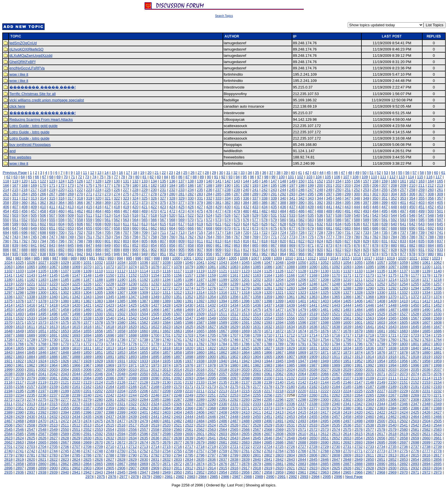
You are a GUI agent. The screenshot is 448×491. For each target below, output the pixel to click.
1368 (370, 297)
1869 (302, 352)
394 (339, 203)
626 (265, 224)
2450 (257, 417)
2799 (234, 455)
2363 (155, 408)
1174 (381, 275)
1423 (110, 305)
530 (265, 215)
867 (274, 245)
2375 (291, 408)
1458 (65, 310)
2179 (280, 387)
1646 (426, 327)
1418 (54, 305)
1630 (246, 327)
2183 (325, 387)
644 (431, 224)
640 (394, 224)
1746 (234, 340)
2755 (178, 451)
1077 (166, 267)
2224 (347, 391)
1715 (325, 335)
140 (209, 181)
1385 (121, 301)
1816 (144, 348)
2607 (268, 434)
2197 (42, 391)
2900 (54, 468)
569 (181, 220)
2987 (236, 477)
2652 (336, 438)
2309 (426, 400)
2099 (257, 378)
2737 (415, 447)
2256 (268, 395)
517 (145, 215)
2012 (155, 370)
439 (311, 207)
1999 (8, 370)
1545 (166, 318)
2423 (392, 412)
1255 (415, 284)
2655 (370, 438)
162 (412, 181)
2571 (302, 429)
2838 (234, 459)
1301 (54, 292)
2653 (347, 438)
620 (209, 224)
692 (431, 228)
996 (138, 258)
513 (108, 215)
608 (98, 224)
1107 (65, 271)
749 (71, 237)
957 (218, 254)
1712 (291, 335)
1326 (336, 292)
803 (126, 241)
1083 (234, 267)
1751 (291, 340)
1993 (381, 365)
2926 (347, 468)
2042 (54, 374)
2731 (347, 447)
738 (412, 233)
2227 (381, 391)
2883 (302, 464)
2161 (76, 387)
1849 (76, 352)
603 (52, 224)
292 (283, 194)
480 (246, 211)
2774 (392, 451)
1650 (31, 331)
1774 (110, 344)
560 (98, 220)
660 (135, 228)
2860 (42, 464)
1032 (99, 262)
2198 (54, 391)
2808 (336, 455)
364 (61, 203)
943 (89, 254)
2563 (212, 429)
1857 (166, 352)
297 (329, 194)
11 (85, 173)
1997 (426, 365)
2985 (214, 477)
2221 (313, 391)
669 (218, 228)
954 (191, 254)
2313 (31, 404)
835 (421, 241)
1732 (76, 340)
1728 (31, 340)
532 (283, 215)
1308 (133, 292)
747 (52, 237)
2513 (88, 425)
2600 (189, 434)
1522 (347, 314)
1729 (42, 340)
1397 (257, 301)
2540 (392, 425)
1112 (121, 271)
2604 (234, 434)
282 (191, 194)
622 (228, 224)
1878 (404, 352)
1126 (280, 271)
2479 (144, 421)
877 (366, 245)
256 (394, 190)
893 (71, 250)
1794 (336, 344)
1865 (257, 352)
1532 (20, 318)
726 (301, 233)
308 (431, 194)
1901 (223, 357)
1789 (280, 344)
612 (135, 224)
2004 (65, 370)
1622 (155, 327)
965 (292, 254)
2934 (438, 468)
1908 (302, 357)
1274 (189, 288)
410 (43, 207)
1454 (20, 310)
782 (375, 237)
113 (402, 177)
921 (329, 250)
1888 (76, 357)
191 (237, 185)
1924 (42, 361)
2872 (178, 464)
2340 (336, 404)
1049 (291, 262)
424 (172, 207)
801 (108, 241)
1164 (268, 275)
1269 (133, 288)
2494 (313, 421)
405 (440, 203)
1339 (42, 297)
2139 (268, 382)
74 (94, 177)
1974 (166, 365)
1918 (415, 357)
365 (71, 203)
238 (228, 190)
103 (309, 177)
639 (385, 224)
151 (311, 181)
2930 (392, 468)
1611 (31, 327)
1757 (358, 340)
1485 (370, 310)
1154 (155, 275)
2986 (225, 477)
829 (366, 241)
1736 (121, 340)
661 (145, 228)
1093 (347, 267)
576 (246, 220)
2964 (336, 472)
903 (163, 250)
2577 (370, 429)
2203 (110, 391)
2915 (223, 468)
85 (173, 177)
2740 (8, 451)
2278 (76, 400)
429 (218, 207)
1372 (415, 297)
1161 (234, 275)
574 (228, 220)
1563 (370, 318)
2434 (76, 417)
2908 (144, 468)
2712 (133, 447)
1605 (404, 322)
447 (385, 207)
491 (348, 211)
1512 (234, 314)
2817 (438, 455)
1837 (381, 348)
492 (357, 211)
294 (301, 194)
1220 (20, 284)
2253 (234, 395)
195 (274, 185)
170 (43, 185)
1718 (358, 335)
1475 (257, 310)
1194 (166, 280)
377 (181, 203)
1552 (246, 318)
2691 (336, 442)
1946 (291, 361)
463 (89, 211)
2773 (381, 451)
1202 (257, 280)
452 (431, 207)
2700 (438, 442)
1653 (65, 331)
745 (34, 237)
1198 (212, 280)
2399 (121, 412)
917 (292, 250)
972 (357, 254)
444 (357, 207)
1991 (358, 365)
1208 (325, 280)
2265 (370, 395)
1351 (178, 297)
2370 (234, 408)
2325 (166, 404)
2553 (99, 429)
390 (301, 203)
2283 (133, 400)
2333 (257, 404)
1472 (223, 310)
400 (394, 203)
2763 (268, 451)
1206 (302, 280)
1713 (302, 335)
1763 (426, 340)
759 (163, 237)
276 (135, 194)
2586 (31, 434)
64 (23, 177)
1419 (65, 305)
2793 (166, 455)
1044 (234, 262)
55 (400, 173)
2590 (76, 434)
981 (440, 254)
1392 (200, 301)
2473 (76, 421)
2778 (438, 451)
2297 (291, 400)
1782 (200, 344)
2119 (42, 382)
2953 (212, 472)
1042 (212, 262)
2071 (381, 374)
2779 (8, 455)
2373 (268, 408)
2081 (54, 378)
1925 (54, 361)
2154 (438, 382)
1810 (76, 348)
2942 (88, 472)
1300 (42, 292)
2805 (302, 455)
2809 (347, 455)
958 (228, 254)
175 (89, 185)
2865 (99, 464)
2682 (234, 442)
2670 (99, 442)
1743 (200, 340)
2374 (280, 408)
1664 (189, 331)
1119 (200, 271)
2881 (280, 464)
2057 (223, 374)
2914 (212, 468)
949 (145, 254)
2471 (54, 421)
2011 (144, 370)
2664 (31, 442)
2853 (404, 459)
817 (255, 241)
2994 (316, 477)
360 (25, 203)
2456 (325, 417)
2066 (325, 374)
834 (412, 241)
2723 (257, 447)
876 (357, 245)
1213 (381, 280)
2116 (8, 382)
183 (163, 185)
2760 (234, 451)
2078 (20, 378)
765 (218, 237)
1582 (144, 322)
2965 (347, 472)
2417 (325, 412)
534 (301, 215)
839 (15, 245)
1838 (392, 348)
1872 (336, 352)
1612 (42, 327)
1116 (166, 271)
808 (172, 241)
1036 (144, 262)
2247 (166, 395)
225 (108, 190)
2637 (166, 438)
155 (348, 181)
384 (246, 203)
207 (385, 185)
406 (6, 207)
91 (216, 177)
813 (218, 241)
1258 (8, 288)
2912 (189, 468)
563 (126, 220)
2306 (392, 400)
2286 (166, 400)
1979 (223, 365)
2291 (223, 400)
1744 (212, 340)
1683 (404, 331)
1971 (133, 365)
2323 (144, 404)
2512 (76, 425)
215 (15, 190)
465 (108, 211)
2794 (178, 455)
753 (108, 237)
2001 (31, 370)
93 (230, 177)
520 (172, 215)
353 (403, 198)
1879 (415, 352)
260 (431, 190)
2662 (8, 442)
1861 (212, 352)
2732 (358, 447)
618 (191, 224)
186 (191, 185)
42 (307, 173)
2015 (189, 370)
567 (163, 220)
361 (34, 203)
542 (375, 215)
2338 (313, 404)
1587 (200, 322)
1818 (166, 348)
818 (265, 241)
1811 (88, 348)
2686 (280, 442)
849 (108, 245)
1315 (212, 292)
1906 (280, 357)
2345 (392, 404)
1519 (313, 314)
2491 (280, 421)
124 (61, 181)
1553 (257, 318)
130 (117, 181)
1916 (392, 357)
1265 (88, 288)
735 (385, 233)
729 (329, 233)
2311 (8, 404)
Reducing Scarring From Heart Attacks (41, 119)
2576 (358, 429)
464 (98, 211)
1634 (291, 327)
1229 (121, 284)
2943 (99, 472)
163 (421, 181)
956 (209, 254)
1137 (404, 271)
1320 (268, 292)
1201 (246, 280)
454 (6, 211)
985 (37, 258)
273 (108, 194)
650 (43, 228)
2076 (438, 374)
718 (228, 233)
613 (145, 224)
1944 (268, 361)
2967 (370, 472)
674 (265, 228)
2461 (381, 417)
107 (346, 177)
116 (429, 177)
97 (259, 177)
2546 (20, 429)
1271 (155, 288)
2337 (302, 404)
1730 (54, 340)
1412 (426, 301)
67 (44, 177)
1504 (144, 314)
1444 (347, 305)
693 (440, 228)
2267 (392, 395)
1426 (144, 305)
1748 (257, 340)
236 (209, 190)
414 (80, 207)
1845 (31, 352)
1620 (133, 327)
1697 (121, 335)
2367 (200, 408)
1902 (234, 357)
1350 (166, 297)
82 (152, 177)
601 (34, 224)
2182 (313, 387)
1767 (31, 344)
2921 (291, 468)
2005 (76, 370)
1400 (291, 301)
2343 (370, 404)
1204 (280, 280)
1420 (76, 305)
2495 (325, 421)
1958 (426, 361)
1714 (313, 335)
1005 (233, 258)
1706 (223, 335)
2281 (110, 400)
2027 (325, 370)
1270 (144, 288)
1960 (8, 365)
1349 (155, 297)
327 (163, 198)
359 (15, 203)
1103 (20, 271)
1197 (200, 280)
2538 (370, 425)
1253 (392, 284)
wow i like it (19, 74)
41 (300, 173)
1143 (31, 275)
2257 (280, 395)
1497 (65, 314)
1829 (291, 348)
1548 (200, 318)
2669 (88, 442)
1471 (212, 310)
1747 (246, 340)
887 (15, 250)
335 (237, 198)
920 (320, 250)
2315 (54, 404)
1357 (246, 297)
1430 (189, 305)
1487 (392, 310)
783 (385, 237)
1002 (199, 258)
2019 (234, 370)
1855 (144, 352)
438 (301, 207)
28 (207, 173)
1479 (302, 310)
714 (191, 233)
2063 (291, 374)
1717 (347, 335)
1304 (88, 292)
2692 (347, 442)
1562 (358, 318)
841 (34, 245)
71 (73, 177)
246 (301, 190)
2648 (291, 438)
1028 (54, 262)
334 (228, 198)
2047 (110, 374)
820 (283, 241)
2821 (42, 459)
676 (283, 228)
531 (274, 215)
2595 (133, 434)
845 (71, 245)
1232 (155, 284)
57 (415, 173)
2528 (257, 425)
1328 (358, 292)
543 (385, 215)
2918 (257, 468)
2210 (189, 391)
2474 (88, 421)
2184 (336, 387)
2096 (223, 378)
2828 (121, 459)
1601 (358, 322)
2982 (180, 477)
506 (43, 215)
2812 (381, 455)
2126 (121, 382)
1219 (8, 284)
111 (383, 177)
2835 (200, 459)
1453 (8, 310)
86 (180, 177)
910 (228, 250)
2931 (404, 468)
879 (385, 245)
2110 (381, 378)
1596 (302, 322)
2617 (381, 434)
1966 (76, 365)
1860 (200, 352)
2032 (381, 370)
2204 (121, 391)
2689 (313, 442)
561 (108, 220)
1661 (155, 331)
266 (43, 194)
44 (321, 173)
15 (114, 173)
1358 (257, 297)
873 (329, 245)
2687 (291, 442)
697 (34, 233)
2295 (268, 400)
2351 (20, 408)
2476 (110, 421)
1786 (246, 344)
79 (130, 177)
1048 (280, 262)
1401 (302, 301)
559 (89, 220)
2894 (426, 464)
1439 (291, 305)
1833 (336, 348)
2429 (20, 417)
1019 (391, 258)
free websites (20, 157)
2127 (133, 382)
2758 (212, 451)
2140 (280, 382)
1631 (257, 327)
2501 (392, 421)
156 (357, 181)
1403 (325, 301)
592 (394, 220)
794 (43, 241)
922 (339, 250)
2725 (280, 447)
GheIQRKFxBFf (22, 62)
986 (46, 258)
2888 (358, 464)
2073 (404, 374)
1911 (336, 357)
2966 (358, 472)
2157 (31, 387)
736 (394, 233)
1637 (325, 327)
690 (412, 228)
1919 (426, 357)
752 (98, 237)
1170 (336, 275)
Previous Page (15, 173)
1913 (358, 357)
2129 (155, 382)
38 (278, 173)
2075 (426, 374)
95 (245, 177)
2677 (178, 442)
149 (292, 181)
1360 (280, 297)
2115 (438, 378)
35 (257, 173)
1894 (144, 357)
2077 (8, 378)
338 (265, 198)
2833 (178, 459)
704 (98, 233)
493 (366, 211)
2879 (257, 464)
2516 (121, 425)
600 (25, 224)
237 (218, 190)
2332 (246, 404)
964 (283, 254)
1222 (42, 284)
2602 (212, 434)
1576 (76, 322)
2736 (404, 447)
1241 (257, 284)
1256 (426, 284)
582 (301, 220)
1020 (402, 258)
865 (255, 245)
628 (283, 224)
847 (89, 245)
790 (6, 241)
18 (135, 173)
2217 (268, 391)
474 (191, 211)
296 (320, 194)
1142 (20, 275)
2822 (54, 459)
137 (181, 181)
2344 (381, 404)
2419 (347, 412)
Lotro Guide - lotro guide (29, 132)
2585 (20, 434)
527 (237, 215)
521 (181, 215)
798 (80, 241)
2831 (155, 459)
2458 (347, 417)
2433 (65, 417)
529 (255, 215)
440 (320, 207)
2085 (99, 378)
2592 (99, 434)
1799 (392, 344)
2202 (99, 391)
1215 (404, 280)
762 (191, 237)
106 (337, 177)
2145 (336, 382)
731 (348, 233)
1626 (200, 327)
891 (52, 250)
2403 (166, 412)
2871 (166, 464)
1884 (31, 357)
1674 (302, 331)
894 (80, 250)
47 (343, 173)
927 (385, 250)
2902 (76, 468)
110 (374, 177)
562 (117, 220)
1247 (325, 284)
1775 (121, 344)
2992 (293, 477)
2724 (268, 447)
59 (429, 173)
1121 (223, 271)
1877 (392, 352)
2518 (144, 425)
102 (300, 177)
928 (394, 250)
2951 (189, 472)
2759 (223, 451)
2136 (234, 382)
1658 (121, 331)
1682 (392, 331)
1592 (257, 322)
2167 (144, 387)
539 (348, 215)
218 (43, 190)
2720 (223, 447)
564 (135, 220)
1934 (155, 361)
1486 (381, 310)
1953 (370, 361)
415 (89, 207)
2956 (246, 472)
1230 (133, 284)
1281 (268, 288)
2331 (234, 404)
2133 (200, 382)
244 (283, 190)
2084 (88, 378)
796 (61, 241)
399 (385, 203)
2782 (42, 455)
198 (301, 185)
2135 (223, 382)
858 (191, 245)
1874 (358, 352)
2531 (291, 425)
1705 (212, 335)
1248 (336, 284)
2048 (121, 374)
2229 (404, 391)
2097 (234, 378)
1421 (88, 305)
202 (339, 185)
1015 (346, 258)
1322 (291, 292)
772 (283, 237)
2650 (313, 438)
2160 (65, 387)
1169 (325, 275)
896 (98, 250)
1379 (54, 301)
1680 (370, 331)
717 (218, 233)
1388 (155, 301)
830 (375, 241)
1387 (144, 301)
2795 (189, 455)
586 (339, 220)
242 (265, 190)
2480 (155, 421)
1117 (178, 271)
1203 (268, 280)
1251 (370, 284)
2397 (99, 412)
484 (283, 211)
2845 (313, 459)
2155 (8, 387)
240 (246, 190)
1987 (313, 365)
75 (101, 177)
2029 (347, 370)
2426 (426, 412)
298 (339, 194)
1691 (54, 335)
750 (80, 237)
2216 (257, 391)
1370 (392, 297)
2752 (144, 451)
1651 (42, 331)
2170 (178, 387)
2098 (246, 378)
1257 (438, 284)
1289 (358, 288)
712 (172, 233)
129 (108, 181)
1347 (133, 297)
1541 (121, 318)
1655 (88, 331)
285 (218, 194)
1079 (189, 267)
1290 (370, 288)
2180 (291, 387)
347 (348, 198)
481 (255, 211)
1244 (291, 284)
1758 (370, 340)
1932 (133, 361)
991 (92, 258)
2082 (65, 378)
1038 (166, 262)
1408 (381, 301)
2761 (246, 451)
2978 (135, 477)
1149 (99, 275)
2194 (8, 391)
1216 (415, 280)
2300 (325, 400)
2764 (280, 451)
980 (431, 254)
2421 (370, 412)
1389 (166, 301)
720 (246, 233)
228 (135, 190)
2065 (313, 374)
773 (292, 237)
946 (117, 254)
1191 (133, 280)
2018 (223, 370)
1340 (54, 297)
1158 (200, 275)
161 (403, 181)
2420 (358, 412)
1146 (65, 275)
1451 (426, 305)
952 (172, 254)
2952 (200, 472)
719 (237, 233)
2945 (121, 472)
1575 (65, 322)
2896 (8, 468)
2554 (110, 429)
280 (172, 194)
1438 (280, 305)
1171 (347, 275)
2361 (133, 408)
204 (357, 185)
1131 (336, 271)
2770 (347, 451)
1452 (438, 305)
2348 (426, 404)
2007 (99, 370)
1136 (392, 271)
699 (52, 233)
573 (218, 220)
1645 (415, 327)
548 (431, 215)
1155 (166, 275)
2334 (268, 404)
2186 (358, 387)
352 (394, 198)
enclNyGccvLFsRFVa (27, 68)
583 (311, 220)
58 (422, 173)
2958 (268, 472)
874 (339, 245)
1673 (291, 331)
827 (348, 241)
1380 (65, 301)
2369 (223, 408)
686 (375, 228)
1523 (358, 314)
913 (255, 250)
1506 (166, 314)
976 (394, 254)
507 (52, 215)
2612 (325, 434)
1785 (234, 344)
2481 (166, 421)
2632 (110, 438)
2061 (268, 374)
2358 (99, 408)
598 (6, 224)
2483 (189, 421)
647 (15, 228)
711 (163, 233)
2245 (144, 395)
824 (320, 241)
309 (440, 194)
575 (237, 220)
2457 (336, 417)
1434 (234, 305)
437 (292, 207)
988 (64, 258)
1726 (8, 340)
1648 (8, 331)
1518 (302, 314)
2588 (54, 434)
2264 (358, 395)
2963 (325, 472)
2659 (415, 438)
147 (274, 181)
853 (145, 245)
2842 (280, 459)
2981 (169, 477)
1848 (65, 352)
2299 (313, 400)
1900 (212, 357)
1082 (223, 267)
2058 (234, 374)
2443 (178, 417)
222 (80, 190)
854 (154, 245)
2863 (76, 464)
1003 (210, 258)
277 (145, 194)
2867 (121, 464)
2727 (302, 447)
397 (366, 203)
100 (282, 177)
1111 (110, 271)
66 (37, 177)
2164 (110, 387)
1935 (166, 361)
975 (385, 254)
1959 (438, 361)
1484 (358, 310)
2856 (438, 459)
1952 (358, 361)
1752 (302, 340)
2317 (76, 404)
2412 (268, 412)
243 (274, 190)
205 (366, 185)
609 (108, 224)
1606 (415, 322)
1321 (280, 292)
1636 (313, 327)
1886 (54, 357)
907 (200, 250)
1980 (234, 365)
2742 (31, 451)
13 (99, 173)
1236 (200, 284)
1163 (257, 275)
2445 (200, 417)
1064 (20, 267)
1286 (325, 288)
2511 (65, 425)
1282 (280, 288)
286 (228, 194)
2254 (246, 395)
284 (209, 194)
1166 (291, 275)
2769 (336, 451)
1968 (99, 365)
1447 (381, 305)
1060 (415, 262)
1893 (133, 357)
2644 (246, 438)
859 (200, 245)
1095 (370, 267)
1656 (99, 331)
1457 (54, 310)
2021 (257, 370)
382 (228, 203)
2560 (178, 429)
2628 (65, 438)
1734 (99, 340)
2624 (20, 438)
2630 (88, 438)
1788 (268, 344)
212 (431, 185)
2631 (99, 438)
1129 (313, 271)
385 (255, 203)
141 (218, 181)
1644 (404, 327)
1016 (357, 258)
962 (265, 254)
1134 (370, 271)
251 (348, 190)
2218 (280, 391)
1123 (246, 271)
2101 (280, 378)
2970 (404, 472)
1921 (8, 361)
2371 (246, 408)
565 (145, 220)
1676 (325, 331)
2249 (189, 395)
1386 (133, 301)
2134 (212, 382)
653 (71, 228)
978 (412, 254)
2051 (155, 374)
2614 (347, 434)
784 (394, 237)
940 (61, 254)
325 (145, 198)
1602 (370, 322)
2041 (42, 374)
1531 (8, 318)
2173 (212, 387)
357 (440, 198)
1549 (212, 318)
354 (412, 198)
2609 (291, 434)
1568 (426, 318)
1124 (257, 271)
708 (135, 233)
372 (135, 203)
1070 (88, 267)
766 (228, 237)
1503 (133, 314)
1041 (200, 262)
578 (265, 220)
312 (25, 198)
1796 (358, 344)
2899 (42, 468)
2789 (121, 455)
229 (145, 190)
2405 (189, 412)
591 (385, 220)
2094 (200, 378)
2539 (381, 425)
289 (255, 194)
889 (34, 250)
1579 (110, 322)
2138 (257, 382)
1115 (155, 271)
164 (431, 181)
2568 (268, 429)
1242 (268, 284)
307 (421, 194)
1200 (234, 280)
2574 (336, 429)
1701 (166, 335)
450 (412, 207)
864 (246, 245)
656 (98, 228)
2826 (99, 459)
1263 (65, 288)
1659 (133, 331)
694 (6, 233)
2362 (144, 408)
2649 (302, 438)
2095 (212, 378)
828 (357, 241)
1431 (200, 305)
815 (237, 241)
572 (209, 220)
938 (43, 254)
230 (154, 190)
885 (440, 245)
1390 (178, 301)
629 (292, 224)
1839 (404, 348)
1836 (370, 348)
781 (366, 237)
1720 (381, 335)
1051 (313, 262)
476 (209, 211)
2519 (155, 425)
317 (71, 198)
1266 (99, 288)
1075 (144, 267)
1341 (65, 297)
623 (237, 224)
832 (394, 241)
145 (255, 181)
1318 (246, 292)
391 (311, 203)
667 (200, 228)
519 (163, 215)
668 (209, 228)
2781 (31, 455)
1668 (234, 331)
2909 (155, 468)
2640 (200, 438)
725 (292, 233)
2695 (381, 442)
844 (61, 245)
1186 (76, 280)
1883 (20, 357)
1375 (8, 301)
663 (163, 228)
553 (34, 220)
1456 (42, 310)
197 (292, 185)
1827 (268, 348)
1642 (381, 327)
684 (357, 228)
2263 (347, 395)
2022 (268, 370)
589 (366, 220)
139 (200, 181)
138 (191, 181)
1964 (54, 365)
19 (142, 173)
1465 (144, 310)
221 (71, 190)
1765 (8, 344)
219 (52, 190)
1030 (76, 262)
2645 (257, 438)
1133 (358, 271)
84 (166, 177)
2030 (358, 370)
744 (25, 237)
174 (80, 185)
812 (209, 241)
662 (154, 228)
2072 (392, 374)
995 (129, 258)
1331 (392, 292)
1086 (268, 267)
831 (385, 241)
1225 (76, 284)
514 (117, 215)
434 (265, 207)
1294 (415, 288)
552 (25, 220)
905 (181, 250)
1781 (189, 344)
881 (403, 245)
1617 (99, 327)
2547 (31, 429)
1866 (268, 352)
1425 (133, 305)
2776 (415, 451)
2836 (212, 459)
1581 (133, 322)
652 (61, 228)
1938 (200, 361)
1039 (178, 262)
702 (80, 233)
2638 (178, 438)
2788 (110, 455)
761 (181, 237)
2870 (155, 464)
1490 (426, 310)
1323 (302, 292)
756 (135, 237)
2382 (370, 408)
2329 (212, 404)
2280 (99, 400)
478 (228, 211)
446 (375, 207)
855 (163, 245)
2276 (54, 400)
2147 (358, 382)
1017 (368, 258)
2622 (438, 434)
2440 (144, 417)
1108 (76, 271)
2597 (155, 434)
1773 (99, 344)
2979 (146, 477)
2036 (426, 370)
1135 (381, 271)
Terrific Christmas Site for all (33, 94)
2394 (65, 412)
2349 (438, 404)
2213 (223, 391)
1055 (358, 262)
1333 (415, 292)
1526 (392, 314)
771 (274, 237)
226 (117, 190)
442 (339, 207)
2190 (404, 387)
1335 (438, 292)
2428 (8, 417)
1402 (313, 301)
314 (43, 198)
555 (52, 220)
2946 (133, 472)
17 (128, 173)
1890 (99, 357)
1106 (54, 271)
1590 (234, 322)
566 (154, 220)
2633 (121, 438)
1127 (291, 271)
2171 (189, 387)
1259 (20, 288)
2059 (246, 374)
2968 (381, 472)
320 (98, 198)
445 (366, 207)
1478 (291, 310)
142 (228, 181)
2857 (8, 464)
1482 (336, 310)
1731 (65, 340)
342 (301, 198)
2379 (336, 408)
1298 (20, 292)
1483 (347, 310)
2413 (280, 412)
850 (117, 245)
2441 (155, 417)
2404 (178, 412)
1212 (370, 280)
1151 (121, 275)
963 (274, 254)
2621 (426, 434)
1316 (223, 292)
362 (43, 203)
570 (191, 220)
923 (348, 250)
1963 (42, 365)
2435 (88, 417)
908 (209, 250)
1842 (438, 348)
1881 (438, 352)
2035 (415, 370)
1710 (268, 335)
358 (6, 203)
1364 (325, 297)
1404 (336, 301)
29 (214, 173)
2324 (155, 404)
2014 (178, 370)
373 (145, 203)
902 (154, 250)
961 (255, 254)
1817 (155, 348)
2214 (234, 391)
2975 (101, 477)
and (13, 151)
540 (357, 215)
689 (403, 228)
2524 (212, 425)
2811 (370, 455)
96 (252, 177)
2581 (415, 429)
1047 (268, 262)
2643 (234, 438)
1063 (8, 267)
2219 (291, 391)
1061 (426, 262)
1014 (334, 258)
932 (431, 250)
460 (61, 211)
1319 (257, 292)
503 (15, 215)
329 (181, 198)
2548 (42, 429)
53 (386, 173)
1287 (336, 288)
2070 (370, 374)
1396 (246, 301)
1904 (257, 357)
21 (157, 173)
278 (154, 194)
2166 (133, 387)
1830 (302, 348)
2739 (438, 447)
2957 (257, 472)
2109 (370, 378)
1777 (144, 344)
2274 (31, 400)
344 (320, 198)
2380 (347, 408)
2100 (268, 378)
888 (25, 250)
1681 (381, 331)
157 (366, 181)
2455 (313, 417)
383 (237, 203)
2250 (200, 395)
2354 (54, 408)
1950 (336, 361)
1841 (426, 348)
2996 (338, 477)
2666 (54, 442)
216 (25, 190)
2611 (313, 434)
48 (350, 173)
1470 (200, 310)
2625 (31, 438)
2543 (426, 425)
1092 (336, 267)
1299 (31, 292)
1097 (392, 267)
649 (34, 228)
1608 (438, 322)
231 (163, 190)
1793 (325, 344)
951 (163, 254)
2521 (178, 425)
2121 (65, 382)
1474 (246, 310)
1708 (246, 335)
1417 (42, 305)
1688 (20, 335)
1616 (88, 327)
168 (25, 185)
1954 (381, 361)
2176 (246, 387)
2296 (280, 400)
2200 (76, 391)
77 (116, 177)
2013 (166, 370)
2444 (189, 417)
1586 (189, 322)
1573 (42, 322)
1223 (54, 284)
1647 (438, 327)
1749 (268, 340)
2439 (133, 417)
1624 (178, 327)
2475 (99, 421)
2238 (65, 395)
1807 (42, 348)
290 (265, 194)
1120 (212, 271)
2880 (268, 464)
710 (154, 233)
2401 (144, 412)
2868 (133, 464)
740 (431, 233)
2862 (65, 464)
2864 (88, 464)
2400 (133, 412)
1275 (200, 288)
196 (283, 185)
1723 (415, 335)
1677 (336, 331)
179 (126, 185)
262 (6, 194)
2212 (212, 391)
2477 (121, 421)
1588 (212, 322)
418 (117, 207)
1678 (347, 331)
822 (301, 241)
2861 (54, 464)
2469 (31, 421)
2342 (358, 404)
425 (181, 207)
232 (172, 190)
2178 (268, 387)
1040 (189, 262)
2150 (392, 382)
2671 (110, 442)
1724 (426, 335)
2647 (280, 438)
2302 (347, 400)
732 (357, 233)
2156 (20, 387)
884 (431, 245)
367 (89, 203)
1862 (223, 352)
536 (320, 215)
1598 (325, 322)
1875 (370, 352)
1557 (302, 318)
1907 (291, 357)
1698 (133, 335)
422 (154, 207)
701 (71, 233)
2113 (415, 378)
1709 (257, 335)
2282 (121, 400)
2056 (212, 374)
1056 (370, 262)
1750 (280, 340)
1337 (20, 297)
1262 (54, 288)
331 (200, 198)
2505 (438, 421)
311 (15, 198)
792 (25, 241)
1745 (223, 340)
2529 (268, 425)
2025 (302, 370)
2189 (392, 387)
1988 (325, 365)
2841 (268, 459)
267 (52, 194)
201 (329, 185)
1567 (415, 318)
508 (61, 215)
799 (89, 241)
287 (237, 194)
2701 (8, 447)
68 (51, 177)
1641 (370, 327)
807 (163, 241)
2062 (280, 374)
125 (71, 181)
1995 (404, 365)
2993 (304, 477)
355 (421, 198)
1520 (325, 314)
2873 (189, 464)
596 (431, 220)
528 (246, 215)
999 (166, 258)
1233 (166, 284)
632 (320, 224)
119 (15, 181)
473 (181, 211)
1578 (99, 322)
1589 (223, 322)
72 (80, 177)
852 (135, 245)
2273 (20, 400)
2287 (178, 400)
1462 (110, 310)
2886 (336, 464)
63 (15, 177)
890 (43, 250)
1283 (291, 288)
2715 (166, 447)
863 (237, 245)
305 (403, 194)
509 (71, 215)
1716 (336, 335)
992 (101, 258)
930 (412, 250)
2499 (370, 421)
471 (163, 211)
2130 (166, 382)
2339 (325, 404)
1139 (426, 271)
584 (320, 220)
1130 (325, 271)
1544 (155, 318)
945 (108, 254)
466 (117, 211)
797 (71, 241)
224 (98, 190)
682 (339, 228)
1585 (178, 322)
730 (339, 233)
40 (293, 173)
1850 (88, 352)
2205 (133, 391)
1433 (223, 305)
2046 (99, 374)
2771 (358, 451)
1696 (110, 335)
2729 (325, 447)
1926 (65, 361)
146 (265, 181)
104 (319, 177)
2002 (42, 370)
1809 (65, 348)
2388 (438, 408)
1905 (268, 357)
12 (92, 173)
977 (403, 254)
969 (329, 254)
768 (246, 237)
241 (255, 190)
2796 (200, 455)
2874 (200, 464)
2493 (302, 421)
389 (292, 203)
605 (71, 224)
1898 (189, 357)
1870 (313, 352)
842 (43, 245)
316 (61, 198)
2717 (189, 447)
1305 (99, 292)
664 (172, 228)
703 (89, 233)
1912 (347, 357)
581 (292, 220)
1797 (370, 344)
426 (191, 207)
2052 (166, 374)
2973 (438, 472)
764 (209, 237)
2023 (280, 370)
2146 (347, 382)
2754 (166, 451)
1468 (178, 310)
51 (371, 173)
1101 (438, 267)
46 (336, 173)
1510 (212, 314)
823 (311, 241)
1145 (54, 275)
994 (120, 258)
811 (200, 241)
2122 (76, 382)
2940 (65, 472)
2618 (392, 434)
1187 (88, 280)
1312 (178, 292)
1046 (257, 262)
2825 (88, 459)
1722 (404, 335)
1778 (155, 344)
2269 (415, 395)
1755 (336, 340)
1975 (178, 365)
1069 (76, 267)
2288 (189, 400)
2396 (88, 412)
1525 (381, 314)
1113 (133, 271)
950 (154, 254)
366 (80, 203)
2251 (212, 395)
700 (61, 233)
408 (25, 207)
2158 (42, 387)
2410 (246, 412)
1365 (336, 297)
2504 (426, 421)
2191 (415, 387)
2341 (347, 404)
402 (412, 203)
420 (135, 207)
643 (421, 224)
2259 (302, 395)
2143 (313, 382)
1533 (31, 318)
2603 (223, 434)
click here (17, 106)
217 (34, 190)
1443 (336, 305)
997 (147, 258)
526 (228, 215)
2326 (178, 404)
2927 (358, 468)
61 (443, 173)
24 (178, 173)
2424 (404, 412)
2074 (415, 374)
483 (274, 211)
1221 (31, 284)
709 (145, 233)
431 (237, 207)
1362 (302, 297)
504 (25, 215)
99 (273, 177)
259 (421, 190)
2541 (404, 425)
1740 (166, 340)
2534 (325, 425)
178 (117, 185)
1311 (166, 292)
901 (145, 250)
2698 (415, 442)
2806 (313, 455)
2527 (246, 425)
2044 (76, 374)
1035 (133, 262)
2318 (88, 404)
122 (43, 181)
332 (209, 198)
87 (187, 177)
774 (301, 237)
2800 (246, 455)
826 (339, 241)
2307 (404, 400)
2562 (200, 429)
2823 (65, 459)
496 (394, 211)
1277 (223, 288)
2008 (110, 370)
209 (403, 185)
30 (221, 173)
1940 (223, 361)
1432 (212, 305)
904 (172, 250)
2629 (76, 438)
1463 (121, 310)
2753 (155, 451)
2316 (65, 404)
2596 (144, 434)
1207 (313, 280)
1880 (426, 352)
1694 (88, 335)
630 (301, 224)
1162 (246, 275)
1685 (426, 331)
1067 (54, 267)
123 (52, 181)
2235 (31, 395)
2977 (124, 477)
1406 (358, 301)
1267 (110, 288)
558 (80, 220)
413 (71, 207)
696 (25, 233)
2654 (358, 438)
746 (43, 237)
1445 (358, 305)
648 (25, 228)
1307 (121, 292)
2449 (246, 417)
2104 (313, 378)
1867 (280, 352)
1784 (223, 344)
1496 (54, 314)
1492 (8, 314)
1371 (404, 297)
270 (80, 194)
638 (375, 224)
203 (348, 185)
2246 (155, 395)
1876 (381, 352)
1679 (358, 331)
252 (357, 190)
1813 (110, 348)
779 (348, 237)
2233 (8, 395)
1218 (438, 280)
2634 (133, 438)
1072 (110, 267)
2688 (302, 442)
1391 (189, 301)
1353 (200, 297)
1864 (246, 352)
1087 (280, 267)
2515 (110, 425)
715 (200, 233)
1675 (313, 331)
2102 (291, 378)
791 (15, 241)
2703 (31, 447)
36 (264, 173)
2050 (144, 374)
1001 (188, 258)
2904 (99, 468)
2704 (42, 447)
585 (329, 220)
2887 (347, 464)
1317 (234, 292)
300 (357, 194)
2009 (121, 370)
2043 (65, 374)
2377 (313, 408)
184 (172, 185)
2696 (392, 442)
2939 (54, 472)
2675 (155, 442)
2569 (280, 429)
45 (329, 173)
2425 (415, 412)
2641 (212, 438)
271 (89, 194)
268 (61, 194)
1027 (42, 262)
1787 (257, 344)
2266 (381, 395)
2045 (88, 374)
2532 (302, 425)
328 (172, 198)
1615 (76, 327)
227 (126, 190)
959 (237, 254)
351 (385, 198)
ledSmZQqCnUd (23, 43)
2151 (404, 382)
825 (329, 241)
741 (440, 233)
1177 (415, 275)
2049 (133, 374)
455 (15, 211)
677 (292, 228)
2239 (76, 395)
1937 (189, 361)
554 (43, 220)
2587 (42, 434)
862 (228, 245)
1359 (268, 297)
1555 (280, 318)
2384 (392, 408)
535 (311, 215)
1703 (189, 335)
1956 (404, 361)
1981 (246, 365)
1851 (99, 352)
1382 (88, 301)
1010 (289, 258)
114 (411, 177)
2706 (65, 447)
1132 (347, 271)
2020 (246, 370)
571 (200, 220)
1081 (212, 267)
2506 (8, 425)
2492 (291, 421)
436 (283, 207)
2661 (438, 438)
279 (163, 194)
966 (301, 254)
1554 (268, 318)
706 (117, 233)
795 (52, 241)
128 (98, 181)
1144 (42, 275)
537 (329, 215)
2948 (155, 472)
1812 (99, 348)
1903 (246, 357)
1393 (212, 301)
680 (320, 228)
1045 (246, 262)
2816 (426, 455)
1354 (212, 297)
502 (6, 215)
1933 (144, 361)
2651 (325, 438)
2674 (144, 442)
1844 (20, 352)
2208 (166, 391)
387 (274, 203)
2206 (144, 391)
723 (274, 233)
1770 (65, 344)
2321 (121, 404)
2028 (336, 370)
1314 (200, 292)
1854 (133, 352)
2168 (155, 387)
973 (366, 254)
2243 (121, 395)
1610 (20, 327)
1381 (76, 301)
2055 (200, 374)
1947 (302, 361)
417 (108, 207)
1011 (300, 258)
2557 (144, 429)
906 (191, 250)
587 (348, 220)
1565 (392, 318)
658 (117, 228)
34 (250, 173)
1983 (268, 365)
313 (34, 198)
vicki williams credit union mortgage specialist (47, 100)
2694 (370, 442)
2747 (88, 451)
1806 (31, 348)
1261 (42, 288)
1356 (234, 297)
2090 (155, 378)
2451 (268, 417)
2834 (189, 459)
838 (6, 245)
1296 (438, 288)
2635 (144, 438)
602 (43, 224)
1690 (42, 335)
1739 (155, 340)
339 (274, 198)
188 (209, 185)
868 (283, 245)
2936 (20, 472)
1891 (110, 357)
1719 (370, 335)
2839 (246, 459)
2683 (246, 442)
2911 (178, 468)
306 (412, 194)
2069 (358, 374)
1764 (438, 340)
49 (357, 173)
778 (339, 237)
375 (163, 203)
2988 (248, 477)
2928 (370, 468)
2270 (426, 395)
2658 (404, 438)
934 (6, 254)
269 (71, 194)
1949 (325, 361)
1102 (8, 271)
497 (403, 211)
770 (265, 237)
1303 (76, 292)
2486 (223, 421)
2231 (426, 391)
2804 (291, 455)
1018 (380, 258)
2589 (65, 434)
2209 (178, 391)
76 (109, 177)
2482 (178, 421)
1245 (302, 284)
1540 (110, 318)
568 (172, 220)
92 (223, 177)
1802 (426, 344)
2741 (20, 451)
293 (292, 194)
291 (274, 194)
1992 (370, 365)
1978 (212, 365)
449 (403, 207)
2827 (110, 459)
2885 (325, 464)
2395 (76, 412)
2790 (133, 455)
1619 (121, 327)
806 (154, 241)
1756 (347, 340)
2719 (212, 447)
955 (200, 254)
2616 (370, 434)
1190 (121, 280)
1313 (189, 292)
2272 (8, 400)
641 (403, 224)
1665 (200, 331)
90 (209, 177)
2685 (268, 442)
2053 (178, 374)
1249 (347, 284)
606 (80, 224)
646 (6, 228)
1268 (121, 288)
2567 (257, 429)
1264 (76, 288)
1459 (76, 310)
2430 (31, 417)
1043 (223, 262)
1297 (8, 292)
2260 (313, 395)
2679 (200, 442)
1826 (257, 348)
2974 (90, 477)
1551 (234, 318)
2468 (20, 421)
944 (98, 254)
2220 (302, 391)
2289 (200, 400)
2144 (325, 382)
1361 (291, 297)
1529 (426, 314)
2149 (381, 382)
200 (320, 185)
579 (274, 220)
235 (200, 190)
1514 (257, 314)
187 (200, 185)
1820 (189, 348)
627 (274, 224)
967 (311, 254)
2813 (392, 455)
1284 (302, 288)
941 (71, 254)
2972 (426, 472)
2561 (189, 429)
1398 (268, 301)
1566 (404, 318)
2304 (370, 400)
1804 (8, 348)
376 (172, 203)
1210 (347, 280)
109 (365, 177)
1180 (8, 280)
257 (403, 190)
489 (329, 211)
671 (237, 228)
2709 (99, 447)
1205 (291, 280)
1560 (336, 318)
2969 (392, 472)
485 (292, 211)
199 (311, 185)
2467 (8, 421)
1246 (313, 284)
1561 (347, 318)
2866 (110, 464)
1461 (99, 310)
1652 (54, 331)
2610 (302, 434)
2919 (268, 468)
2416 (313, 412)
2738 (426, 447)
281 (181, 194)
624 (246, 224)
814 (228, 241)
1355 (223, 297)
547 (421, 215)
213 (440, 185)
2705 (54, 447)
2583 (438, 429)
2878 (246, 464)
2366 (189, 408)
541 (366, 215)
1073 (121, 267)
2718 (200, 447)
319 (89, 198)
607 (89, 224)
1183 (42, 280)
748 (61, 237)
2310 (438, 400)
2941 (76, 472)
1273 (178, 288)
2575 (347, 429)
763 (200, 237)
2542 (415, 425)
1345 (110, 297)
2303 (358, 400)
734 (375, 233)
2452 (280, 417)
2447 (223, 417)
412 (61, 207)
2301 (336, 400)
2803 (280, 455)
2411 (257, 412)
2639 (189, 438)
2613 (336, 434)
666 (191, 228)
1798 (381, 344)
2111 (392, 378)
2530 (280, 425)
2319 (99, 404)
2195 (20, 391)
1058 (392, 262)
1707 (234, 335)
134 (154, 181)
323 (126, 198)
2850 (370, 459)
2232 (438, 391)
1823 (223, 348)
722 (265, 233)
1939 (212, 361)
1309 (144, 292)
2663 (20, 442)
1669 (246, 331)
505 (34, 215)
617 (181, 224)
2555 (121, 429)
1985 (291, 365)
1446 (370, 305)
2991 (282, 477)
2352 (31, 408)
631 (311, 224)
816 (246, 241)
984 (27, 258)
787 (421, 237)
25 (185, 173)
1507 (178, 314)
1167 (302, 275)
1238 (223, 284)
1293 (404, 288)
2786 (88, 455)
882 (412, 245)
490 (339, 211)
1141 (8, 275)
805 (145, 241)
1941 (234, 361)
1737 (133, 340)
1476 (268, 310)
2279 (88, 400)
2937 (31, 472)
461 (71, 211)
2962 (313, 472)
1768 (42, 344)
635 (348, 224)
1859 (189, 352)
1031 (88, 262)
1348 (144, 297)
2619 (404, 434)
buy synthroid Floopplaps (30, 145)
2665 (42, 442)
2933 (426, 468)
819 (274, 241)
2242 (110, 395)
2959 (280, 472)
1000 (176, 258)
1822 (212, 348)
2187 (370, 387)
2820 (31, 459)
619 (200, 224)
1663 (178, 331)
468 (135, 211)
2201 (88, 391)
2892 (404, 464)
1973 (155, 365)
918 (301, 250)
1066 (42, 267)
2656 (381, 438)
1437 (268, 305)
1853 (121, 352)
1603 (381, 322)
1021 (413, 258)
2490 (268, 421)
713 (181, 233)
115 (420, 177)
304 (394, 194)
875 (348, 245)
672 (246, 228)
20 (149, 173)
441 (329, 207)
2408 (223, 412)
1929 (99, 361)
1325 (325, 292)
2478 (133, 421)
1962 (31, 365)
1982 (257, 365)
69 (59, 177)
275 (126, 194)
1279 (246, 288)
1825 (246, 348)
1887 (65, 357)
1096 (381, 267)
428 (209, 207)
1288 (347, 288)
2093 (189, 378)
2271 (438, 395)
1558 (313, 318)
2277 (65, 400)
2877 (234, 464)
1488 (404, 310)
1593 (268, 322)
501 (440, 211)
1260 (31, 288)
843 (52, 245)
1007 (255, 258)
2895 (438, 464)
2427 (438, 412)
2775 (404, 451)
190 (228, 185)
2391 (31, 412)
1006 (244, 258)
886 (6, 250)
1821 (200, 348)
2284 (144, 400)
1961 (20, 365)
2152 (415, 382)
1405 (347, 301)
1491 (438, 310)
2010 (133, 370)
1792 (313, 344)
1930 (110, 361)
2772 (370, 451)
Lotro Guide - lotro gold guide (33, 126)
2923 (313, 468)
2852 (392, 459)
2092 (178, 378)
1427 (155, 305)
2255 (257, 395)
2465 (426, 417)
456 (25, 211)
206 (375, 185)
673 (255, 228)
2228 (392, 391)
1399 (280, 301)
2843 (291, 459)
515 (126, 215)
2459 (358, 417)
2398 (110, 412)
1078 (178, 267)
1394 (223, 301)
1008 (266, 258)
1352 (189, 297)
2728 (313, 447)
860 (209, 245)
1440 (302, 305)
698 (43, 233)
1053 (336, 262)
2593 (110, 434)
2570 (291, 429)
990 (83, 258)
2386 (415, 408)
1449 (404, 305)
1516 (280, 314)
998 (157, 258)
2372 (257, 408)
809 (181, 241)
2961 (302, 472)
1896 (166, 357)
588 (357, 220)
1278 (234, 288)
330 (191, 198)
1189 (110, 280)
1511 (223, 314)
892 (61, 250)
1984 (280, 365)
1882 (8, 357)
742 (6, 237)
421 (145, 207)
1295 (426, 288)
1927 (76, 361)
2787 (99, 455)
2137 (246, 382)
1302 (65, 292)
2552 (88, 429)
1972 (144, 365)
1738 (144, 340)
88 (195, 177)
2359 (110, 408)
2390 (20, 412)
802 (117, 241)
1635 (302, 327)
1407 (370, 301)
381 (218, 203)
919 (311, 250)
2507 (20, 425)
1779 (166, 344)
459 (52, 211)
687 (385, 228)
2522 (189, 425)
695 (15, 233)
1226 (88, 284)
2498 (358, 421)
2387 (426, 408)
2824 (76, 459)
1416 (31, 305)
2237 (54, 395)
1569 (438, 318)
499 (421, 211)
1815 (133, 348)
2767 (313, 451)
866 (265, 245)
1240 (246, 284)
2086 (110, 378)
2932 (415, 468)
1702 (178, 335)
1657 (110, 331)
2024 (291, 370)
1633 (280, 327)
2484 (200, 421)
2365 (178, 408)
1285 (313, 288)
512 (98, 215)
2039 (20, 374)
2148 (370, 382)
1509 (200, 314)
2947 (144, 472)
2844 (302, 459)
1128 (302, 271)
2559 (166, 429)
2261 (325, 395)
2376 (302, 408)
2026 (313, 370)
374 (154, 203)
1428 (166, 305)
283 (200, 194)
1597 (313, 322)
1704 (200, 335)
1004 (221, 258)
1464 (133, 310)
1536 (65, 318)
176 (98, 185)
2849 (358, 459)
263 (15, 194)
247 (311, 190)
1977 (200, 365)
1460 (88, 310)
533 (292, 215)
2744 (54, 451)
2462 (392, 417)
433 (255, 207)
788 (431, 237)
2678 (189, 442)
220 (61, 190)
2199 (65, 391)
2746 (76, 451)
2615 (358, 434)
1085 (257, 267)
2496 (336, 421)
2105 (325, 378)
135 (163, 181)
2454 (302, 417)
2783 (54, 455)
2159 (54, 387)
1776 (133, 344)
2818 (8, 459)
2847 (336, 459)
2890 (381, 464)
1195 (178, 280)
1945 (280, 361)
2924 (325, 468)
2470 (42, 421)
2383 (381, 408)
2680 (212, 442)
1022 (425, 258)
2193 (438, 387)
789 (440, 237)
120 (25, 181)
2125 (110, 382)
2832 (166, 459)
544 (394, 215)
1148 (88, 275)
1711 (280, 335)
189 (218, 185)
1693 (76, 335)
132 (135, 181)
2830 (144, 459)
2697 (404, 442)
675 (274, 228)
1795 (347, 344)
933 (440, 250)
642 (412, 224)
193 (255, 185)
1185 (65, 280)
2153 (426, 382)
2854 (415, 459)
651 (52, 228)
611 (126, 224)
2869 (144, 464)
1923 (31, 361)
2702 (20, 447)
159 (385, 181)
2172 (200, 387)
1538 (88, 318)
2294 (257, 400)
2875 (212, 464)
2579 (392, 429)
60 (436, 173)
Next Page (354, 477)
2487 (234, 421)
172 (61, 185)
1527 (404, 314)
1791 (302, 344)
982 (9, 258)
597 (440, 220)
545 (403, 215)
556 (61, 220)
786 (412, 237)
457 (34, 211)
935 (15, 254)
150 (301, 181)
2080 (42, 378)
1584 (166, 322)
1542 (133, 318)
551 (15, 220)
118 (6, 181)
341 (292, 198)
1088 (291, 267)
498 (412, 211)
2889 (370, 464)
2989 (259, 477)
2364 (166, 408)
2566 (246, 429)
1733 (88, 340)
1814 (121, 348)
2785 (76, 455)
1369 (381, 297)
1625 (189, 327)
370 (117, 203)
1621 (144, 327)
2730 (336, 447)
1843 (8, 352)
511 (89, 215)
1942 (246, 361)
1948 (313, 361)
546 (412, 215)
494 (375, 211)
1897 (178, 357)
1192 (144, 280)
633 (329, 224)
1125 (268, 271)
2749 (110, 451)
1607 (426, 322)
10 (78, 173)
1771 (76, 344)
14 (106, 173)
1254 (404, 284)
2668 (76, 442)
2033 (392, 370)
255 (385, 190)
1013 (323, 258)
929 (403, 250)
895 (89, 250)
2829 (133, 459)
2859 (31, 464)
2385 (404, 408)
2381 (358, 408)
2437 (110, 417)
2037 (438, 370)
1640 (358, 327)
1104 (31, 271)
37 (271, 173)
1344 (99, 297)
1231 (144, 284)
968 (320, 254)
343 (311, 198)
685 (366, 228)
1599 (336, 322)
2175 (234, 387)
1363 (313, 297)
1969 (110, 365)
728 (320, 233)
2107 (347, 378)
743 (15, 237)
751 (89, 237)
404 (431, 203)
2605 (246, 434)
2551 (76, 429)
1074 (133, 267)
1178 (426, 275)
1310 (155, 292)
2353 (42, 408)
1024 (8, 262)
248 (320, 190)
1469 (189, 310)
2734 (381, 447)
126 (80, 181)
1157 (189, 275)
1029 (65, 262)
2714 (155, 447)
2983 (191, 477)
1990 (347, 365)
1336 (8, 297)
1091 (325, 267)
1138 (415, 271)
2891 (392, 464)
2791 (144, 455)
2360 (121, 408)
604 (61, 224)
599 (15, 224)
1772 (88, 344)
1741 (178, 340)
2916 (234, 468)
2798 (223, 455)
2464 (415, 417)
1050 (302, 262)
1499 (88, 314)
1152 (133, 275)
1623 (166, 327)
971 (348, 254)
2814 (404, 455)
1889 (88, 357)
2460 (370, 417)
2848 (347, 459)
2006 (88, 370)
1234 (178, 284)
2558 (155, 429)
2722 (246, 447)
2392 (42, 412)
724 (283, 233)
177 (108, 185)
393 (329, 203)
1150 (110, 275)
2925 (336, 468)
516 (135, 215)
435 (274, 207)
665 (181, 228)
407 (15, 207)
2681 (223, 442)
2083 (76, 378)
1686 (438, 331)
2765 (291, 451)
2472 (65, 421)
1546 (178, 318)
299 (348, 194)
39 (285, 173)
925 (366, 250)
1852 (110, 352)
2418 (336, 412)
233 (181, 190)
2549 (54, 429)
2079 (31, 378)
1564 (381, 318)
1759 (381, 340)
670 (228, 228)
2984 (202, 477)
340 (283, 198)
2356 (76, 408)
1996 (415, 365)
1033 (110, 262)
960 (246, 254)
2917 (246, 468)
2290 (212, 400)
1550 (223, 318)
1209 (336, 280)
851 (126, 245)
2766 (302, 451)
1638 (336, 327)
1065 (31, 267)
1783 (212, 344)
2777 (426, 451)
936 (25, 254)
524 (209, 215)
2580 (404, 429)
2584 (8, 434)
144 (246, 181)
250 (339, 190)
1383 (99, 301)
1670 (257, 331)
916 (283, 250)
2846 (325, 459)
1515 (268, 314)
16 (121, 173)
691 (421, 228)
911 (237, 250)
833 (403, 241)
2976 (112, 477)
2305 (381, 400)
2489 (257, 421)
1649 (20, 331)
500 (431, 211)
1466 (155, 310)
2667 (65, 442)
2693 (358, 442)
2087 (121, 378)
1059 (404, 262)
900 (135, 250)
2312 (20, 404)
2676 (166, 442)
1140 (438, 271)
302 (375, 194)
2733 (370, 447)
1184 (54, 280)
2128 (144, 382)
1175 (392, 275)
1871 (325, 352)
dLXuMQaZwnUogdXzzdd (31, 56)
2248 (178, 395)
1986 (302, 365)
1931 (121, 361)
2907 (133, 468)
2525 (223, 425)
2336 (291, 404)
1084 (246, 267)
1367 (358, 297)
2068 (347, 374)
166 (6, 185)
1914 (370, 357)
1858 (178, 352)
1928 (88, 361)
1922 (20, 361)
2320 (110, 404)
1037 (155, 262)
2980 (157, 477)
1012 (312, 258)
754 (117, 237)
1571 (20, 322)
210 (412, 185)
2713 (144, 447)
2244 (133, 395)
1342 (76, 297)
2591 (88, 434)
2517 (133, 425)
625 (255, 224)
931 (421, 250)
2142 (302, 382)
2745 (65, 451)
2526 (234, 425)
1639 (347, 327)
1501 (110, 314)
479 (237, 211)
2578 (381, 429)
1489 (415, 310)
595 (421, 220)
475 (200, 211)
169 (34, 185)
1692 (65, 335)
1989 (336, 365)
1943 (257, 361)
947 (126, 254)
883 (421, 245)
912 (246, 250)
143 (237, 181)
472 (172, 211)
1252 (381, 284)
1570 (8, 322)
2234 (20, 395)
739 (421, 233)
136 (172, 181)
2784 (65, 455)
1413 (438, 301)
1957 (415, 361)
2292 (234, 400)
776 (320, 237)
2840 (257, 459)
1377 (31, 301)
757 (145, 237)
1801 (415, 344)
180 (135, 185)
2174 (223, 387)
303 (385, 194)
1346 (121, 297)
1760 (392, 340)
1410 (404, 301)
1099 (415, 267)
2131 (178, 382)
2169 (166, 387)
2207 (155, 391)
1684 (415, 331)
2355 (65, 408)
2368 (212, 408)
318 (80, 198)
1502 (121, 314)
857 (181, 245)
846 (80, 245)
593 (403, 220)
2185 (347, 387)
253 (366, 190)
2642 (223, 438)
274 (117, 194)
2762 (257, 451)
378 (191, 203)
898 (117, 250)
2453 (291, 417)
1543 (144, 318)
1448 (392, 305)
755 (126, 237)
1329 (370, 292)
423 (163, 207)
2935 (8, 472)
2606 (257, 434)
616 (172, 224)
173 (71, 185)
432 (246, 207)
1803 (438, 344)
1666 (212, 331)
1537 (76, 318)
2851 (381, 459)
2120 (54, 382)
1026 (31, 262)
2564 (223, 429)
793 (34, 241)
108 (355, 177)
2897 (20, 468)
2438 (121, 417)
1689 (31, 335)
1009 (278, 258)
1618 (110, 327)
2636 (155, 438)
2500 (381, 421)
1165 (280, 275)
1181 (20, 280)
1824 (234, 348)
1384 (110, 301)
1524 (370, 314)
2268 (404, 395)
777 (329, 237)
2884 (313, 464)
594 (412, 220)
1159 (212, 275)
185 (181, 185)
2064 (302, 374)
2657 (392, 438)
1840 (415, 348)
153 (329, 181)
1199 (223, 280)
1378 (42, 301)
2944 (110, 472)
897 (108, 250)
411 (52, 207)
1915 (381, 357)
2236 (42, 395)
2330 (223, 404)
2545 (8, 429)
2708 (88, 447)
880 (394, 245)
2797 (212, 455)
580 (283, 220)
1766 (20, 344)
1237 (212, 284)
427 (200, 207)
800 (98, 241)
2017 (212, 370)
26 (192, 173)
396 (357, 203)
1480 (313, 310)
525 (218, 215)
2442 (166, 417)
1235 (189, 284)
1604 (392, 322)
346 (339, 198)
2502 (404, 421)
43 (314, 173)
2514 (99, 425)
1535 (54, 318)
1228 (110, 284)
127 (89, 181)
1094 (358, 267)
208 (394, 185)
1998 (438, 365)
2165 (121, 387)
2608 (280, 434)
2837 (223, 459)
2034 (404, 370)
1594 (280, 322)
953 (181, 254)
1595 (291, 322)
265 (34, 194)
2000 (20, 370)
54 (393, 173)
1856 (155, 352)
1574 (54, 322)
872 (320, 245)
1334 (426, 292)
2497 (347, 421)
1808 (54, 348)
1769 (54, 344)
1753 (313, 340)
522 (191, 215)
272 (98, 194)
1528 (415, 314)
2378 (325, 408)
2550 (65, 429)
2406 (200, 412)
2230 (415, 391)
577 (255, 220)
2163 (99, 387)
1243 (280, 284)
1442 (325, 305)
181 (145, 185)
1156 (178, 275)
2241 (99, 395)
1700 (155, 335)
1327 (347, 292)
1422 (99, 305)
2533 (313, 425)
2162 (88, 387)
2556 (133, 429)
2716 (178, 447)
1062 (438, 262)
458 (43, 211)
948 (135, 254)
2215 (246, 391)
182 (154, 185)
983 (18, 258)
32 (235, 173)
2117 (20, 382)
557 (71, 220)
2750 (121, 451)
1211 (358, 280)
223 (89, 190)
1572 (31, 322)
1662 (166, 331)
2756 (189, 451)
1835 (358, 348)
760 (172, 237)
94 (238, 177)
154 (339, 181)
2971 (415, 472)
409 (34, 207)
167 (15, 185)
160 (394, 181)
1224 (65, 284)
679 (311, 228)
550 (6, 220)
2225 (358, 391)
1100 (426, 267)
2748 (99, 451)
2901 (65, 468)
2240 (88, 395)
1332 (404, 292)
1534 (42, 318)
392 (320, 203)
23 (171, 173)
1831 (313, 348)
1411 (415, 301)
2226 (370, 391)
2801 (257, 455)
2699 (426, 442)
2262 (336, 395)
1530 (438, 314)
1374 (438, 297)
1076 (155, 267)
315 (52, 198)
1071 (99, 267)
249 (329, 190)
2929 (381, 468)
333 (218, 198)
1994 (392, 365)
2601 (200, 434)
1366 (347, 297)
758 (154, 237)
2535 (336, 425)
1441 (313, 305)
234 (191, 190)
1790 (291, 344)
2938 (42, 472)
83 (159, 177)
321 (108, 198)
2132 (189, 382)
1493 (20, 314)
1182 (31, 280)
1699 (144, 335)
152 (320, 181)
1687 (8, 335)
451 (421, 207)
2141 (291, 382)
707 (126, 233)
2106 (336, 378)
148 (283, 181)
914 (265, 250)
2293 (246, 400)
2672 (121, 442)
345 (329, 198)
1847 (54, 352)
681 (329, 228)
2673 (133, 442)
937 (34, 254)
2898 (31, 468)
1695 (99, 335)
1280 (257, 288)
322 (117, 198)
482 (265, 211)
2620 (415, 434)
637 (366, 224)
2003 (54, 370)
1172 (358, 275)
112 (393, 177)
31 (228, 173)
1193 (155, 280)
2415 (302, 412)
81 (144, 177)
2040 (31, 374)
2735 (392, 447)
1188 (99, 280)
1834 (347, 348)
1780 (178, 344)
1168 (313, 275)
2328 (200, 404)
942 (80, 254)
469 (145, 211)
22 (164, 173)
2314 (42, 404)
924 (357, 250)
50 (364, 173)
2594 (121, 434)
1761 (404, 340)
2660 (426, 438)
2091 (166, 378)
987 (55, 258)
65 (30, 177)
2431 (42, 417)
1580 (121, 322)
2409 (234, 412)
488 (320, 211)
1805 (20, 348)
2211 (200, 391)
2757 (200, 451)
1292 (392, 288)
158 (375, 181)
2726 (291, 447)
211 (421, 185)
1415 (20, 305)
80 (137, 177)
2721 (234, 447)
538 (339, 215)
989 (74, 258)
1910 (325, 357)
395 (348, 203)
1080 (200, 267)
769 (255, 237)
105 (328, 177)
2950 (178, 472)
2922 (302, 468)
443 (348, 207)
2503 (415, 421)
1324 (313, 292)
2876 (223, 464)
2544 (438, 425)
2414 (291, 412)
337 (255, 198)
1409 (392, 301)
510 (80, 215)
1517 (291, 314)
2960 (291, 472)
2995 (327, 477)
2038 (8, 374)
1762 (415, 340)
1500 (99, 314)
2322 (133, 404)
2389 (8, 412)
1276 (212, 288)
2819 (20, 459)
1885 (42, 357)
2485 (212, 421)
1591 (246, 322)
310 (6, 198)
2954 (223, 472)
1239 (234, 284)
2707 (76, 447)
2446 (212, 417)
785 (403, 237)
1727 (20, 340)
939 (52, 254)
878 (375, 245)
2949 (166, 472)
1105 (42, 271)
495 (385, 211)
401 (403, 203)
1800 (404, 344)
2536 (347, 425)
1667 (223, 331)
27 (199, 173)
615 (163, 224)
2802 (268, 455)
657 (108, 228)
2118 (31, 382)
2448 (234, 417)
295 (311, 194)
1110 (99, 271)
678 (301, 228)
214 (6, 190)
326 (154, 198)
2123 (88, 382)
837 (440, 241)
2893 (415, 464)
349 (366, 198)
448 (394, 207)
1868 (291, 352)
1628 (223, 327)
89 (202, 177)
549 (440, 215)
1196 (189, 280)
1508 (189, 314)
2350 (8, 408)
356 (431, 198)
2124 (99, 382)
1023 (436, 258)
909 (218, 250)
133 (145, 181)
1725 (438, 335)
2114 (426, 378)
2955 (234, 472)
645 (440, 224)
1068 (65, 267)
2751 (133, 451)
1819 (178, 348)
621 (218, 224)
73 (87, 177)
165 (440, 181)
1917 (404, 357)
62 (8, 177)
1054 (347, 262)
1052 (325, 262)
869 (292, 245)
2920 (280, 468)
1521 (336, 314)
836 (431, 241)
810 (191, 241)
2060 (257, 374)
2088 (133, 378)
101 (291, 177)
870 (301, 245)
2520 (166, 425)
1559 (325, 318)
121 (34, 181)
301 (366, 194)
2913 (200, 468)
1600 (347, 322)
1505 (155, 314)
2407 (212, 412)
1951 (347, 361)
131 (126, 181)
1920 (438, 357)
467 (126, 211)
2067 (336, 374)
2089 (144, 378)
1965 (65, 365)
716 (209, 233)
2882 (291, 464)
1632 (268, 327)
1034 (121, 262)
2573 (325, 429)
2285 (155, 400)
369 (108, 203)
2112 (404, 378)
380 (209, 203)
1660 (144, 331)
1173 (370, 275)
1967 (88, 365)
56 (407, 173)
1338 (31, 297)
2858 (20, 464)
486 (301, 211)
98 (266, 177)
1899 (200, 357)
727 (311, 233)
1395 (234, 301)
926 (375, 250)
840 (25, 245)
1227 (99, 284)
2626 (42, 438)
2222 (325, 391)
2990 (270, 477)
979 (421, 254)
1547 (189, 318)
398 (375, 203)
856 (172, 245)
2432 (54, 417)
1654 (76, 331)
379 (200, 203)
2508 (31, 425)
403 (421, 203)
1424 (121, 305)
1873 (347, 352)
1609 (8, 327)
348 (357, 198)
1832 (325, 348)
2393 (54, 412)
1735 (110, 340)
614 (154, 224)
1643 (392, 327)
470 (154, 211)
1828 (280, 348)
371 (126, 203)
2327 (189, 404)
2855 (426, 459)
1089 (302, 267)
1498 (76, 314)
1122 (234, 271)
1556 (291, 318)
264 (25, 194)
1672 (280, 331)
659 (126, 228)
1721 (392, 335)
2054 (189, 374)
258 (412, 190)
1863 (234, 352)
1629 (234, 327)
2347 (415, 404)
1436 (257, 305)
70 (66, 177)
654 (80, 228)
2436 (99, 417)
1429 (178, 305)
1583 (155, 322)
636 (357, 224)
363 (52, 203)
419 (126, 207)
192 (246, 185)
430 (228, 207)
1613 (54, 327)
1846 (42, 352)
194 (265, 185)
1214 (392, 280)
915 (274, 250)
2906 (121, 468)
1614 (65, 327)
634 (339, 224)
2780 (20, 455)
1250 (358, 284)
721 (255, 233)
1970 (121, 365)
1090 (313, 267)
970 (339, 254)
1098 (404, 267)
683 (348, 228)
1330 (381, 292)
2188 (381, 387)
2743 (42, 451)
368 (98, 203)
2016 (200, 370)
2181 (302, 387)
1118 (189, 271)
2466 (438, 417)
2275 (42, 400)
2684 (257, 442)
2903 (88, 468)
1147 (76, 275)
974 (375, 254)
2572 (313, 429)
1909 (313, 357)
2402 (155, 412)
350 (375, 198)
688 (394, 228)
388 (283, 203)
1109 (88, 271)
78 (123, 177)
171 (52, 185)
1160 (223, 275)
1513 (246, 314)
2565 (234, 429)
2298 (302, 400)
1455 (31, 310)
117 (439, 177)
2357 (88, 408)
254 (375, 190)
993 (111, 258)
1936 (178, 361)
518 (154, 215)
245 (292, 190)
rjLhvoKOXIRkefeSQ (26, 49)
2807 (325, 455)
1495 (42, 314)
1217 (426, 280)
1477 (280, 310)
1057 (381, 262)
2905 (110, 468)
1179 (438, 275)
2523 (200, 425)
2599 (178, 434)
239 (237, 190)
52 (379, 173)
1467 (166, 310)
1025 (20, 262)
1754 (325, 340)
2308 (415, 400)
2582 (426, 429)
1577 (88, 322)
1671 (268, 331)
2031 (370, 370)
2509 (42, 425)
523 (200, 215)
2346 (404, 404)
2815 (415, 455)
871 (311, 245)
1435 (246, 305)
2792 (155, 455)
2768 (325, 451)
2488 (246, 421)
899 (126, 250)
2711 (121, 447)
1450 (415, 305)
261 (440, 190)
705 (108, 233)
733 (366, 233)
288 (246, 194)
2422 (381, 412)
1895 (155, 357)
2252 (223, 395)
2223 (336, 391)
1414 (8, 305)
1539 (99, 318)
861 (218, 245)
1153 (144, 275)
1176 (404, 275)
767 (237, 237)
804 (135, 241)
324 (135, 198)
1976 (189, 365)
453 (440, 207)
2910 (166, 468)
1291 (381, 288)
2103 (302, 378)
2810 (358, 455)
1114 (144, 271)
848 (98, 245)
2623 (8, 438)
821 (292, 241)
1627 (212, 327)
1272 (166, 288)
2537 (358, 425)
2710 (110, 447)
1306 (110, 292)
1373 (426, 297)
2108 (358, 378)
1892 (121, 357)
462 (80, 211)
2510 (54, 425)
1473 (234, 310)
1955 (392, 361)
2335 (280, 404)
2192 (426, 387)
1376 (20, 301)
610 (117, 224)
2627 (54, 438)
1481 (325, 310)
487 (311, 211)
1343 (88, 297)
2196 (31, 391)
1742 (189, 340)
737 (403, 233)
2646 (268, 438)
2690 (325, 442)
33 (243, 173)
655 (89, 228)
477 (218, 211)
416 (98, 207)
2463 (404, 417)
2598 (166, 434)
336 (246, 198)
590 (375, 220)
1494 (31, 314)
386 (265, 203)
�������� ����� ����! (43, 87)
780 (357, 237)
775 (311, 237)
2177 (257, 387)
